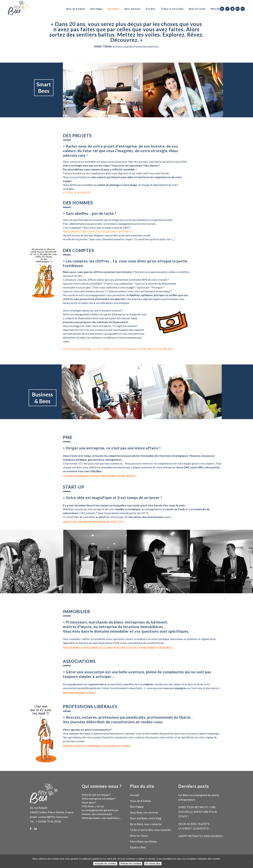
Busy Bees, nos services (144, 812)
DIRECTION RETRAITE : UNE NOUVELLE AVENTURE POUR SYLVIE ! (198, 812)
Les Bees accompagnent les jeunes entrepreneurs (199, 797)
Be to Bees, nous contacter (146, 824)
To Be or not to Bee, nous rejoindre (151, 830)
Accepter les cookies (105, 864)
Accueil (134, 795)
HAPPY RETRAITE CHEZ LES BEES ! (201, 836)
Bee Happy (137, 807)
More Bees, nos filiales (144, 841)
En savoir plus (153, 864)
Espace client (138, 847)
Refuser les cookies (131, 864)
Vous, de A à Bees (140, 801)
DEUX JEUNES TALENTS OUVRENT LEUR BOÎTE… (195, 826)
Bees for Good (139, 836)
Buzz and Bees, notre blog (146, 818)
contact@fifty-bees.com (53, 817)
